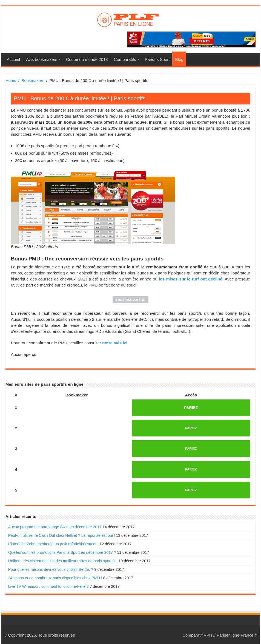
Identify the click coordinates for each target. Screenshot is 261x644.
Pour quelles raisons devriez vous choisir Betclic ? (51, 569)
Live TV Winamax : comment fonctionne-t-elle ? (48, 586)
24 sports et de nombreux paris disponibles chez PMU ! (55, 578)
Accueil (13, 59)
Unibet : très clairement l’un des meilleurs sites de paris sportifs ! (63, 561)
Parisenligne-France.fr (237, 635)
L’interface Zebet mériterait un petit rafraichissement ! (53, 544)
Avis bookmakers (42, 59)
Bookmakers (33, 80)
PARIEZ (191, 408)
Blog (179, 59)
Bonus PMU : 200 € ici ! (130, 300)
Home (11, 80)
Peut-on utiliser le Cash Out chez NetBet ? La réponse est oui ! (62, 535)
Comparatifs (125, 59)
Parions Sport (157, 59)
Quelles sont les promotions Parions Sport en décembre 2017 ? (62, 552)
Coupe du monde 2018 (87, 59)
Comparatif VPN (197, 635)
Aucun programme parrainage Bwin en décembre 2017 (55, 527)
